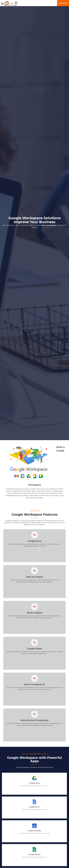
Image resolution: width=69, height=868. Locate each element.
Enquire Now (63, 3)
